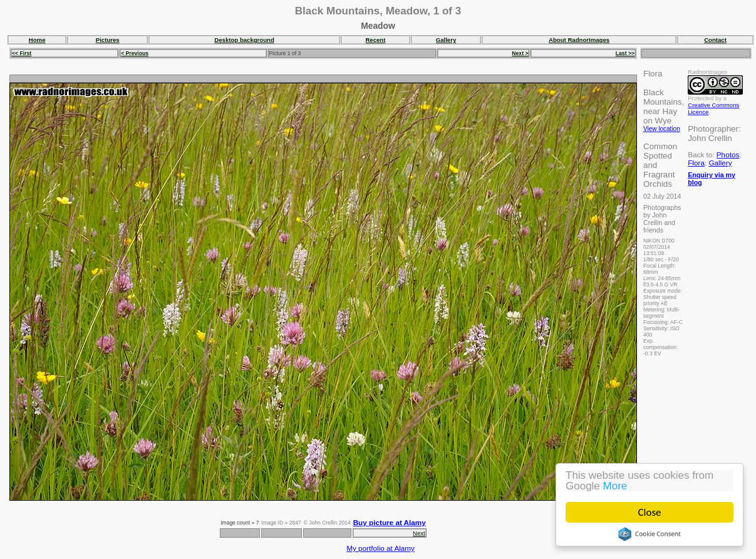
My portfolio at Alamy (381, 548)
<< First (22, 53)
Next (419, 533)
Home (37, 40)
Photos (728, 154)
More (615, 486)
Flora (696, 163)
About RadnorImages (579, 40)
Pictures (108, 40)
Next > (520, 53)
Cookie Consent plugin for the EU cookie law (650, 534)
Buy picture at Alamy (390, 522)
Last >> (625, 53)
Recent (375, 40)
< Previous (135, 53)
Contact (715, 40)
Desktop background (244, 40)
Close (650, 512)
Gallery (446, 40)
